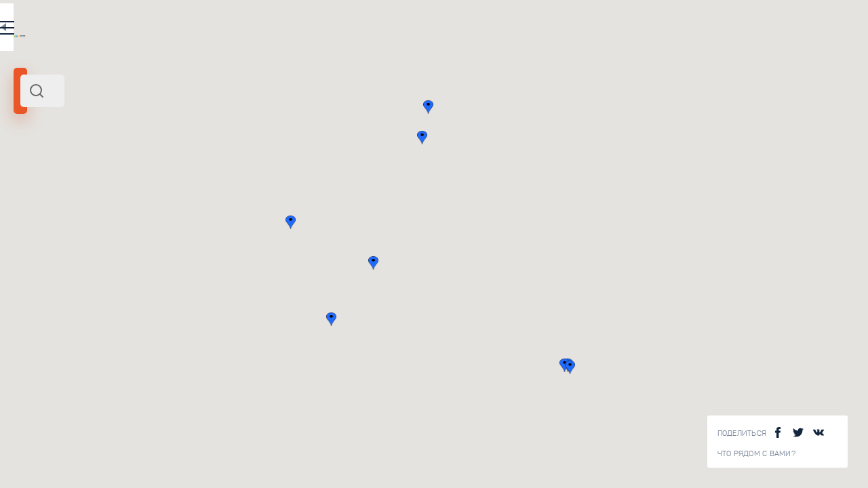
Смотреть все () (312, 206)
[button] (560, 263)
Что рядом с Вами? (756, 454)
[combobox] (183, 91)
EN (298, 30)
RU (269, 30)
